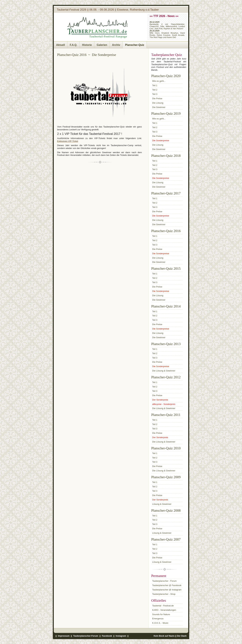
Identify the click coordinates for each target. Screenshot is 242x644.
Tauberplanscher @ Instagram (167, 590)
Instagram (121, 636)
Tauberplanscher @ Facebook (167, 585)
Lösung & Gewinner (162, 504)
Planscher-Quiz (135, 45)
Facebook (107, 636)
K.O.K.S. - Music (160, 623)
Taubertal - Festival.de (163, 606)
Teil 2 (155, 90)
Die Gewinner (159, 107)
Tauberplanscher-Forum (86, 636)
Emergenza (158, 619)
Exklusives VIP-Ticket (68, 141)
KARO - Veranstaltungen (164, 610)
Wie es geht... (159, 81)
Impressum (64, 636)
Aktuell (61, 45)
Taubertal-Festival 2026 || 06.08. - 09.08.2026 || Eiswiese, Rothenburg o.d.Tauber (108, 10)
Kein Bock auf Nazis (164, 636)
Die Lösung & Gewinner (164, 371)
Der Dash (182, 636)
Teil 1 (155, 85)
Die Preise (157, 98)
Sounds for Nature (161, 614)
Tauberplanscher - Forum (164, 581)
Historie (87, 45)
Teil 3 (155, 94)
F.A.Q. (73, 45)
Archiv (116, 45)
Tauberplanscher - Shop (164, 594)
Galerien (102, 45)
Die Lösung (158, 103)
